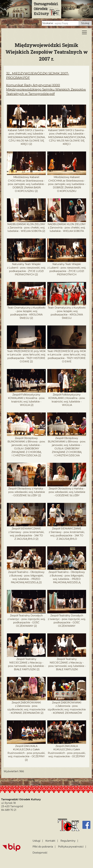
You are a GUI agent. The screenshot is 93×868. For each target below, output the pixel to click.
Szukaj (85, 23)
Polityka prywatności (71, 847)
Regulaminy (68, 841)
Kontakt (50, 841)
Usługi (36, 841)
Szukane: (48, 23)
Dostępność (40, 853)
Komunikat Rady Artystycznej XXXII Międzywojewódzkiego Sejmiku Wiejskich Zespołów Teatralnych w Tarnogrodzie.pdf (46, 89)
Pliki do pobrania (43, 847)
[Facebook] (86, 825)
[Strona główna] (69, 825)
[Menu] (84, 33)
